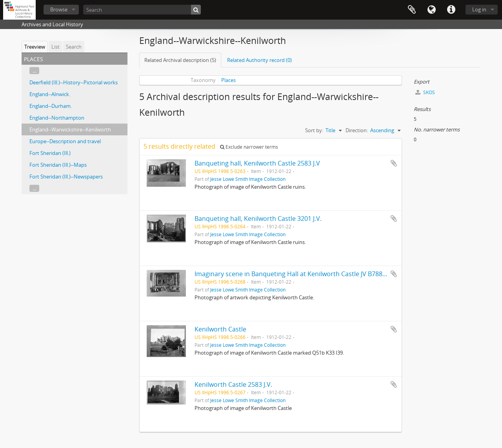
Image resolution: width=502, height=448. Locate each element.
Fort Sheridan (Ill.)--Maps (58, 165)
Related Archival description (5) (180, 60)
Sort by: (314, 130)
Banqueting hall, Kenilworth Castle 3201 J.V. (258, 219)
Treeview (35, 47)
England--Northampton (57, 118)
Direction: (357, 130)
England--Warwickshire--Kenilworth (70, 129)
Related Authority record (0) (259, 60)
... (34, 71)
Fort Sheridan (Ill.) (50, 153)
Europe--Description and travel (65, 141)
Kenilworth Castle (220, 329)
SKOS (425, 92)
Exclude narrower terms (249, 147)
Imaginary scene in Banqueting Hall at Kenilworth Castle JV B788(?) (292, 274)
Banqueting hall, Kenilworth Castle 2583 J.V (257, 163)
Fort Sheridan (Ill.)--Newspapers (66, 177)
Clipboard (412, 10)
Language (431, 10)
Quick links (451, 10)
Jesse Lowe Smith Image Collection (248, 179)
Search (74, 47)
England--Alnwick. (50, 94)
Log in (479, 9)
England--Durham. (51, 106)
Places (228, 80)
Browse (59, 9)
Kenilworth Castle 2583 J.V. (233, 384)
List (55, 47)
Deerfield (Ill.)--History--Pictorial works (74, 82)
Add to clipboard (394, 163)
